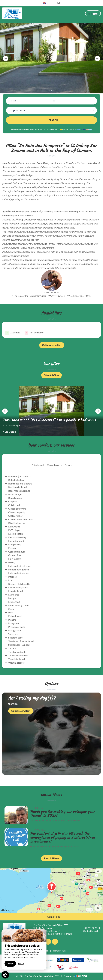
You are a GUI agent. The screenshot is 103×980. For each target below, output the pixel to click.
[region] (24, 949)
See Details (10, 432)
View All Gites (51, 375)
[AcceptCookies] (5, 975)
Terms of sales (60, 951)
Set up (21, 964)
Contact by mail (89, 931)
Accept (10, 964)
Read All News (52, 858)
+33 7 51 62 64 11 (90, 928)
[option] (51, 58)
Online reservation (52, 345)
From (14, 101)
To (54, 101)
